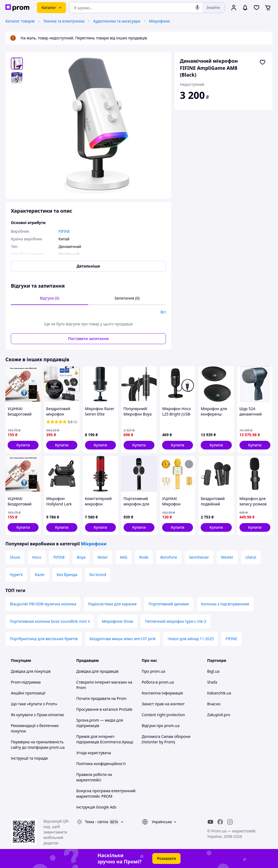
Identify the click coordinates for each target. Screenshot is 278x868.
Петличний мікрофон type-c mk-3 (176, 621)
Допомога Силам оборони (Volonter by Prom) (166, 739)
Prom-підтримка (26, 682)
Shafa (212, 682)
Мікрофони (159, 21)
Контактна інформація (162, 693)
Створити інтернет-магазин (102, 682)
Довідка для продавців (97, 671)
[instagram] (230, 822)
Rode (144, 557)
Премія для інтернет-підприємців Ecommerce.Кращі (105, 739)
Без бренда (67, 575)
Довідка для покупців (31, 671)
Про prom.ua (154, 671)
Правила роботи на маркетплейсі (94, 777)
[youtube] (210, 822)
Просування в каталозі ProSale (104, 709)
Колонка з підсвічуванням (225, 604)
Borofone (169, 557)
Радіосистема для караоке (112, 604)
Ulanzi (251, 557)
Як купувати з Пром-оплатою (37, 715)
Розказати (166, 858)
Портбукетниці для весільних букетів (44, 639)
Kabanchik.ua (219, 693)
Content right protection (163, 715)
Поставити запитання (88, 339)
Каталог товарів (20, 21)
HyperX (16, 575)
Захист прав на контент (163, 704)
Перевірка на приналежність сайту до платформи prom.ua (38, 745)
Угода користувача (94, 753)
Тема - (97, 822)
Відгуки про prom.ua (161, 726)
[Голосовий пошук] (197, 8)
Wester (227, 557)
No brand (98, 575)
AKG (124, 557)
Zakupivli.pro (219, 715)
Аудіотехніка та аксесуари (117, 21)
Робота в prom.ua (158, 682)
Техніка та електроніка (64, 21)
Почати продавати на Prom (101, 698)
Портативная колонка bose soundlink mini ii (50, 621)
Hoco (37, 557)
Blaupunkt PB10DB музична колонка (43, 604)
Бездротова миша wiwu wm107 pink (123, 639)
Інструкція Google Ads (96, 807)
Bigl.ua (213, 671)
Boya (81, 557)
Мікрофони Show (118, 621)
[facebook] (220, 822)
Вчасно (214, 704)
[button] (23, 445)
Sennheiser (199, 557)
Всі (163, 312)
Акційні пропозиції (28, 693)
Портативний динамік (169, 604)
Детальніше (88, 266)
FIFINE (59, 557)
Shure (15, 557)
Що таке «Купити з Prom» (34, 704)
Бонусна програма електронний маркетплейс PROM (106, 793)
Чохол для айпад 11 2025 (191, 639)
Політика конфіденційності (101, 764)
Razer (40, 575)
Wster (103, 557)
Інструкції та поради (29, 758)
